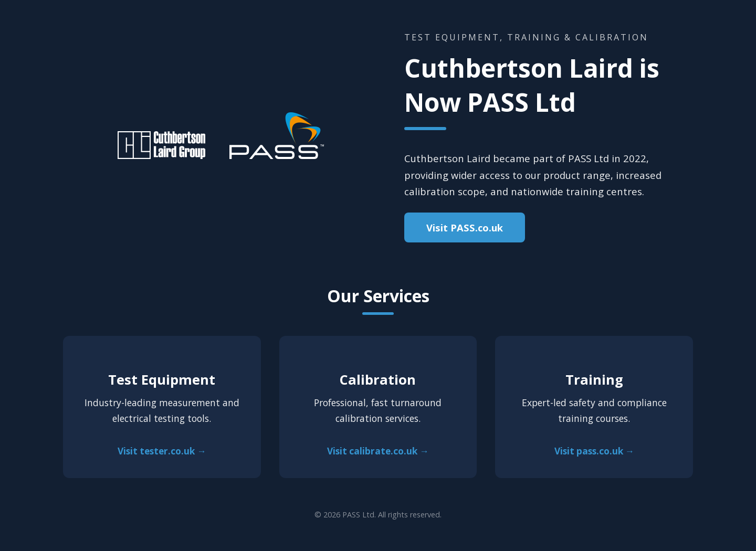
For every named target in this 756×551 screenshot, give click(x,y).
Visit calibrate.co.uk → (378, 451)
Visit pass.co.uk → (594, 451)
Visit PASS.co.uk (465, 227)
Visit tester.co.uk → (162, 451)
